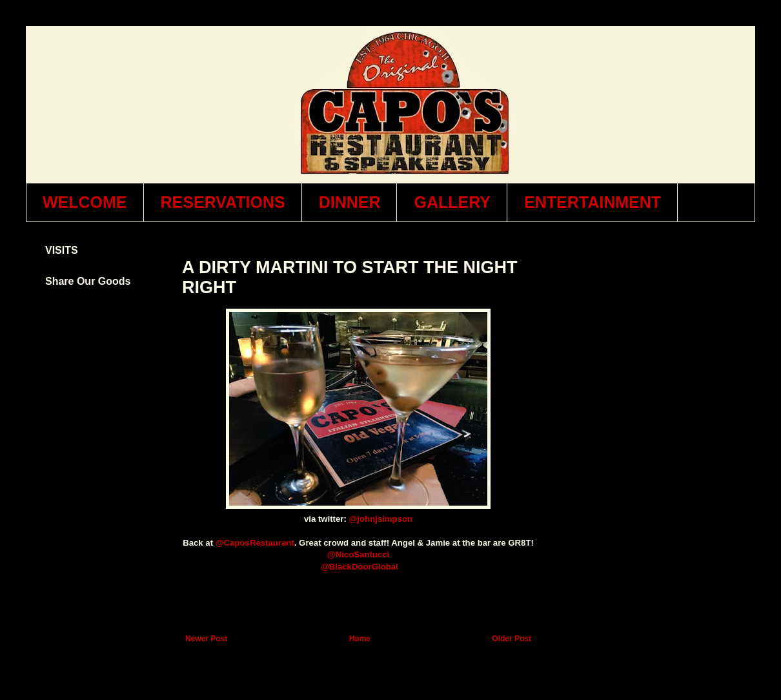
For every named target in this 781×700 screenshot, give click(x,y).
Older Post (512, 639)
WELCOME (85, 202)
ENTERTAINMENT (593, 202)
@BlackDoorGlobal (360, 567)
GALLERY (452, 202)
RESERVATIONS (223, 202)
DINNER (350, 202)
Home (360, 639)
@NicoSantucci (358, 554)
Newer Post (206, 639)
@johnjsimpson (381, 519)
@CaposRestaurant (255, 543)
